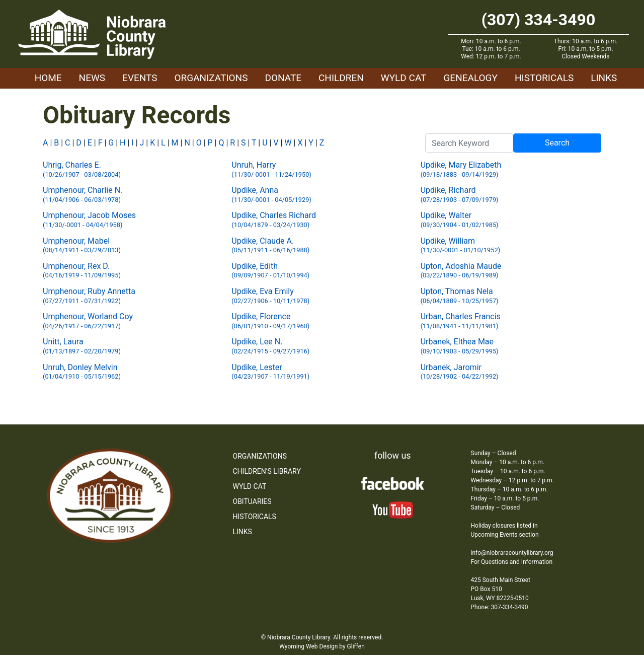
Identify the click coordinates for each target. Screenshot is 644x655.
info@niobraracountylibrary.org (512, 553)
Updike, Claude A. (270, 245)
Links (604, 78)
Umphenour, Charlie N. (83, 195)
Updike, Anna (271, 195)
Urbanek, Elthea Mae (460, 346)
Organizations (211, 78)
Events (140, 78)
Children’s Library (267, 471)
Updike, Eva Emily (270, 296)
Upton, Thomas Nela (460, 296)
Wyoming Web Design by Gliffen (322, 646)
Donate (283, 78)
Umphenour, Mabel (82, 245)
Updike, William (460, 245)
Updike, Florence (270, 321)
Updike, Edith (270, 271)
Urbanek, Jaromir (460, 372)
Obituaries (252, 501)
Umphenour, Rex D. (82, 271)
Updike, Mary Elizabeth (461, 169)
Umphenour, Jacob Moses (89, 220)
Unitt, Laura (82, 346)
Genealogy (470, 78)
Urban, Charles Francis (461, 321)
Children (341, 78)
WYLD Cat (404, 78)
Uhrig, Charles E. (82, 169)
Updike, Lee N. (270, 346)
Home (48, 78)
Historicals (544, 78)
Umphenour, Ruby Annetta (89, 296)
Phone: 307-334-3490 (500, 607)
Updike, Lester (270, 372)
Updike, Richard (460, 195)
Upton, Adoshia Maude (461, 271)
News (92, 78)
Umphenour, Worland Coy (88, 321)
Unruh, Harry (271, 169)
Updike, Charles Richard (274, 220)
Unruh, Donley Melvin (82, 372)
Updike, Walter (460, 220)
